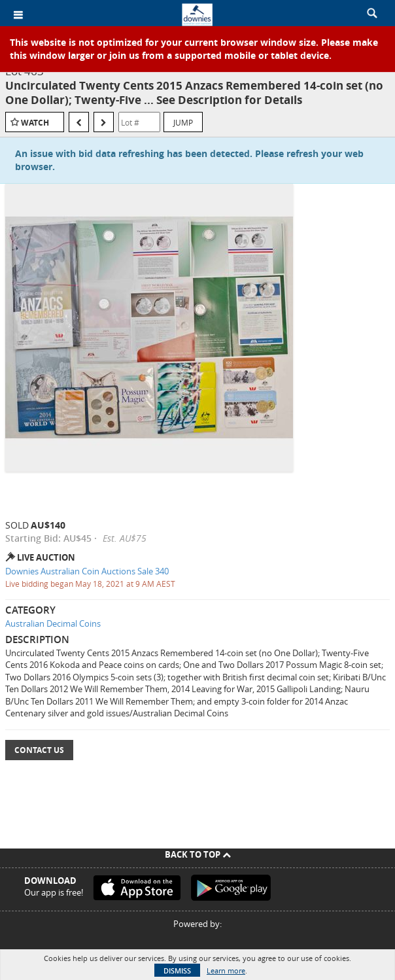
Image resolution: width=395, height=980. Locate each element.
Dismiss (177, 971)
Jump (183, 122)
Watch (35, 123)
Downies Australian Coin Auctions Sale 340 (87, 571)
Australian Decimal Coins (53, 623)
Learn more (226, 971)
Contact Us (39, 750)
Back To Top (198, 854)
